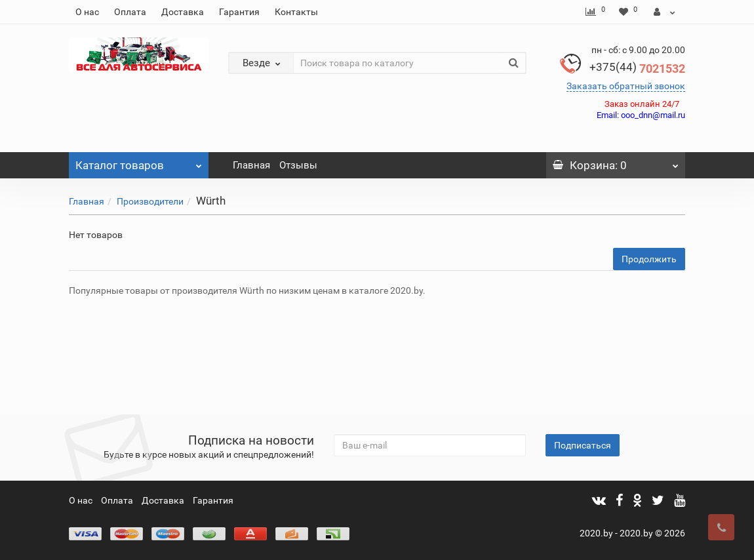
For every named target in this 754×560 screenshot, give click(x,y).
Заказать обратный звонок (626, 86)
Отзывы (298, 165)
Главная (251, 165)
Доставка (183, 12)
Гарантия (239, 12)
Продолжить (649, 259)
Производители (150, 201)
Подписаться (583, 445)
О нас (87, 12)
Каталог (139, 162)
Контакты (296, 12)
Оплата (130, 12)
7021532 (637, 69)
